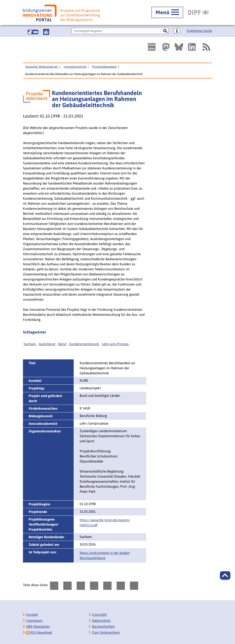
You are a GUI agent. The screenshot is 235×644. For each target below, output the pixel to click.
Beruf (62, 344)
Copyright (99, 615)
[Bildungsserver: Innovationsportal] (62, 13)
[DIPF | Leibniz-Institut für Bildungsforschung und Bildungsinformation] (199, 12)
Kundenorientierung (84, 344)
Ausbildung (47, 344)
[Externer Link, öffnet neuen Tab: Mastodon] (166, 47)
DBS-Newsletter (38, 626)
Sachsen (30, 344)
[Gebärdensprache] (33, 32)
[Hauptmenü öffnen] (167, 12)
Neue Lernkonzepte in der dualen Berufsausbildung (105, 555)
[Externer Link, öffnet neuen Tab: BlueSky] (179, 47)
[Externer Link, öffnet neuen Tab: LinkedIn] (192, 47)
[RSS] (206, 47)
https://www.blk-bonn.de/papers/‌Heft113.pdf (105, 522)
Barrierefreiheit (103, 626)
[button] (225, 575)
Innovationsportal (75, 67)
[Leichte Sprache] (46, 32)
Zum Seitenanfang (106, 632)
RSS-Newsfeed (39, 632)
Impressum (34, 620)
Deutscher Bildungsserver (42, 67)
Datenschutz (101, 620)
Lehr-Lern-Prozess (115, 344)
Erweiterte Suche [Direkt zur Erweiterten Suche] (199, 31)
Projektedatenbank (104, 67)
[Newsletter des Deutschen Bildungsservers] (152, 47)
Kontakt (32, 615)
